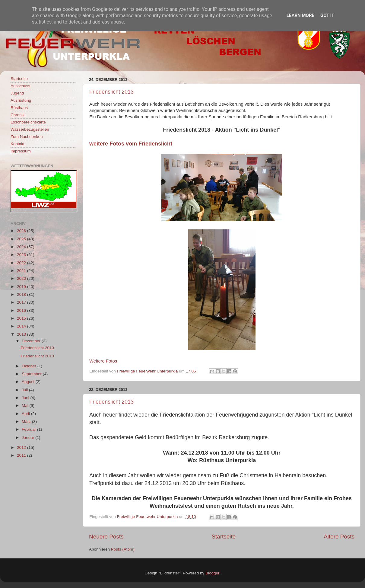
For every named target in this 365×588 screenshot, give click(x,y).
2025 (22, 239)
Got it (327, 15)
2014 (22, 326)
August (29, 382)
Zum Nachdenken (27, 137)
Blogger (212, 573)
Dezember (32, 341)
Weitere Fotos (103, 361)
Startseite (224, 537)
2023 (22, 255)
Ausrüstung (21, 100)
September (32, 374)
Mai (26, 406)
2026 (22, 231)
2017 (22, 302)
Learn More (300, 15)
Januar (29, 438)
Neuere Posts (106, 537)
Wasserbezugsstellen (30, 129)
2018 (22, 294)
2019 (22, 287)
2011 (22, 455)
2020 (22, 278)
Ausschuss (20, 86)
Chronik (18, 115)
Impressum (21, 151)
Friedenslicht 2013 (111, 92)
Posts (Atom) (123, 549)
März (27, 422)
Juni (26, 398)
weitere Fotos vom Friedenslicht (131, 144)
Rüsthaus (19, 108)
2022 (22, 263)
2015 (22, 318)
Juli (25, 390)
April (26, 414)
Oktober (30, 366)
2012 (22, 447)
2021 (22, 271)
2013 (22, 334)
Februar (29, 429)
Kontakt (17, 144)
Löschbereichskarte (28, 122)
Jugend (17, 93)
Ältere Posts (339, 537)
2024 (22, 247)
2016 (22, 310)
